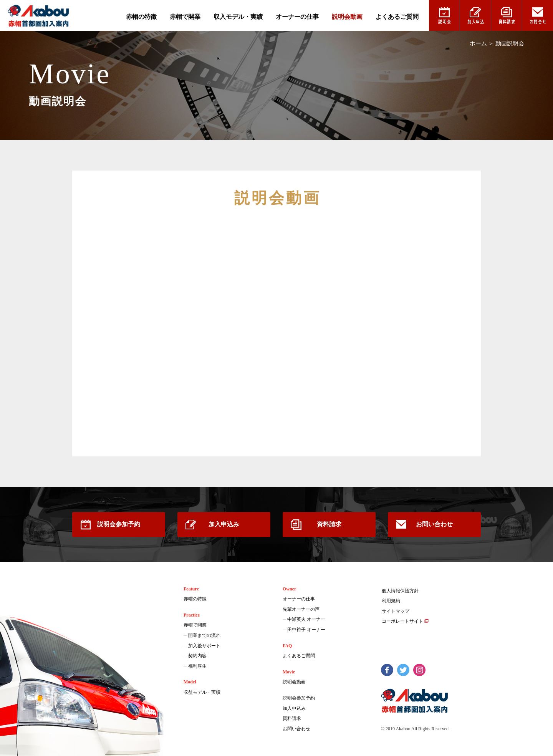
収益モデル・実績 (202, 692)
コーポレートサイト (402, 621)
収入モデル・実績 (238, 17)
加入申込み (224, 524)
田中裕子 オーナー (306, 630)
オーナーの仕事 (297, 17)
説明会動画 (347, 17)
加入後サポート (204, 646)
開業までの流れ (204, 635)
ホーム (478, 43)
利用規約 (391, 601)
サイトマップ (396, 611)
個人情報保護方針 (400, 591)
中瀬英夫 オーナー (306, 619)
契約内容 (197, 656)
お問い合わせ (434, 524)
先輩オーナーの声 (301, 609)
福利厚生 (197, 666)
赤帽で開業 (185, 17)
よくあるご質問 (397, 17)
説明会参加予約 (119, 524)
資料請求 (329, 524)
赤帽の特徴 (141, 17)
